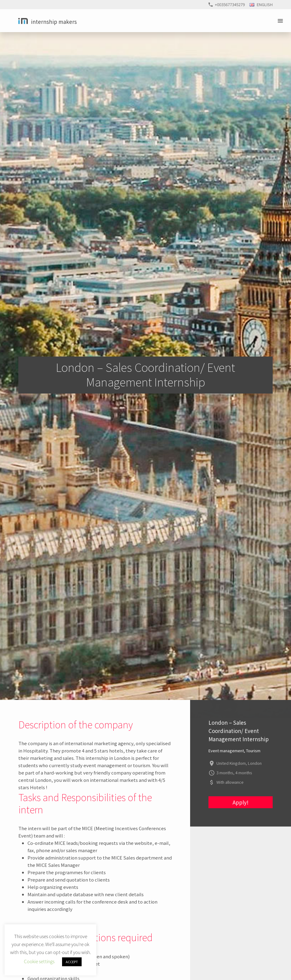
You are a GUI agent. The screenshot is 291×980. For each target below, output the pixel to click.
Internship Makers (54, 22)
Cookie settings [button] (39, 961)
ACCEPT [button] (72, 962)
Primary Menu (281, 21)
